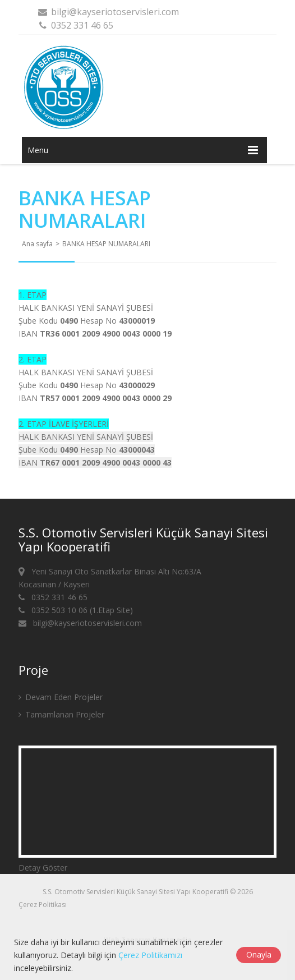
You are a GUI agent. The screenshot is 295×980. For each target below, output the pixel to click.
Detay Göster (43, 868)
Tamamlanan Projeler (61, 714)
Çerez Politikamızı (150, 955)
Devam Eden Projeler (61, 697)
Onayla (259, 954)
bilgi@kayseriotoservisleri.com (108, 12)
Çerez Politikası (43, 905)
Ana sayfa (37, 244)
